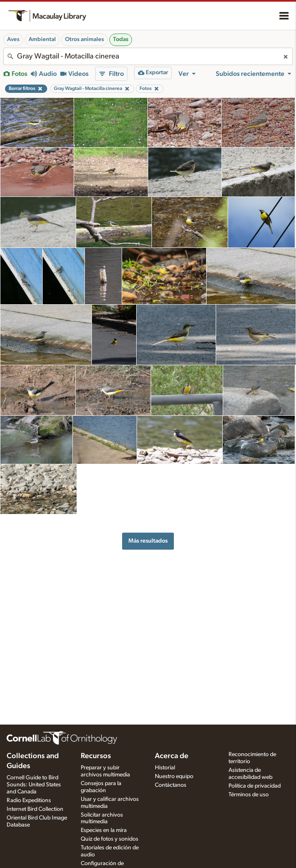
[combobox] (148, 56)
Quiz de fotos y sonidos (109, 839)
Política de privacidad (255, 786)
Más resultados (148, 541)
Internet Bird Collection (35, 809)
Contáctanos (171, 785)
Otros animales (84, 39)
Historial (165, 768)
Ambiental (42, 39)
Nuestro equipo (174, 776)
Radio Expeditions (29, 800)
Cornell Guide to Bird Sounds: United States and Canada (34, 785)
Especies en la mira (104, 830)
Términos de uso (249, 795)
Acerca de (172, 756)
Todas (121, 39)
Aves (13, 39)
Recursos (96, 756)
